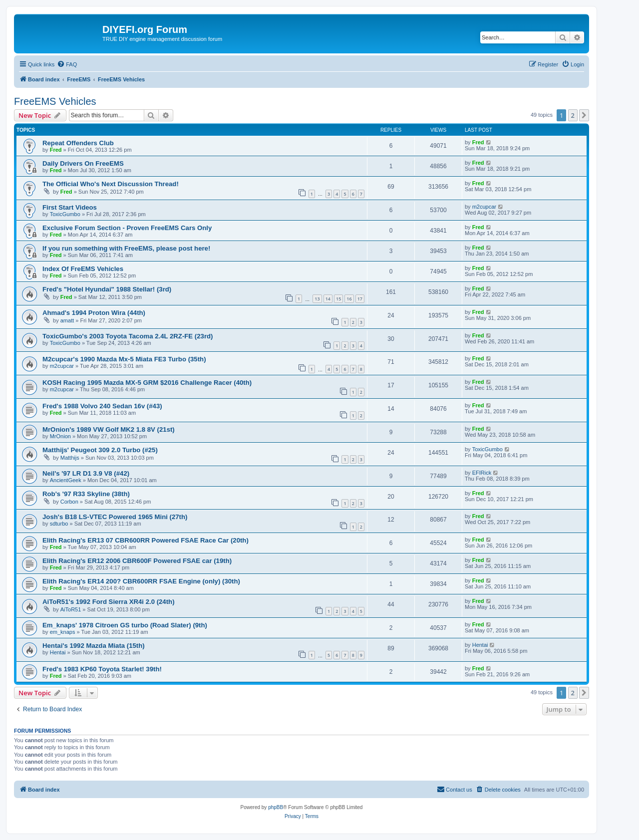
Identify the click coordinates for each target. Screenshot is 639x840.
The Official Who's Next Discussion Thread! (111, 184)
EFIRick (482, 473)
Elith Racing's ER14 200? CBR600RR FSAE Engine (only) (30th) (141, 581)
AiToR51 (71, 609)
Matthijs (70, 458)
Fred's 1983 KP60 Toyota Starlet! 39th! (102, 669)
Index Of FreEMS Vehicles (83, 269)
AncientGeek (66, 480)
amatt (67, 320)
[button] (584, 115)
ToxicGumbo (65, 214)
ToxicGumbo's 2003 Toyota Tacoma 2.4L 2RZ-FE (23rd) (128, 336)
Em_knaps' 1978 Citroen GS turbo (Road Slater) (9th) (125, 625)
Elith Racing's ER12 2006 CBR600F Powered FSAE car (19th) (137, 561)
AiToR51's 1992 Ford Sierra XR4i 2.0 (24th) (109, 602)
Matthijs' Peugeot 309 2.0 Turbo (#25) (100, 450)
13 (317, 299)
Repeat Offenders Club (78, 143)
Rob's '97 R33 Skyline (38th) (86, 494)
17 (360, 299)
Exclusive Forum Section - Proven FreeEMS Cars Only (127, 228)
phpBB (276, 807)
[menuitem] (67, 64)
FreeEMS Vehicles (55, 101)
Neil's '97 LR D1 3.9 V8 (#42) (86, 473)
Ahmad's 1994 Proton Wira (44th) (94, 313)
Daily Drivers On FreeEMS (83, 163)
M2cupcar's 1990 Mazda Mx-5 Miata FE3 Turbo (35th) (124, 359)
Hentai (58, 652)
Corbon (69, 502)
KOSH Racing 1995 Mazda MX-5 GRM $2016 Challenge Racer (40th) (147, 383)
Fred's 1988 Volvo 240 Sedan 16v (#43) (102, 406)
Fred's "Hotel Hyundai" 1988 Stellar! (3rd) (107, 289)
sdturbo (59, 524)
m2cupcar (484, 207)
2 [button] (573, 115)
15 (338, 299)
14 (328, 299)
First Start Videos (70, 207)
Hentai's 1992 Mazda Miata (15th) (94, 646)
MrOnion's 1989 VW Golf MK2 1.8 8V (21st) (109, 429)
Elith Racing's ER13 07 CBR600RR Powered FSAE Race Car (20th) (146, 540)
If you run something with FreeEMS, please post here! (126, 248)
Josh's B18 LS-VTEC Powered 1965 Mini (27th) (115, 517)
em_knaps (63, 632)
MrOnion (60, 436)
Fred (56, 150)
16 (349, 299)
